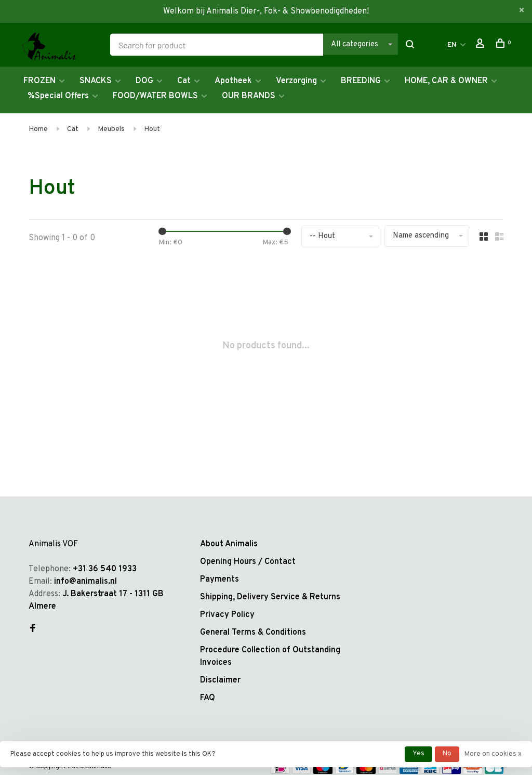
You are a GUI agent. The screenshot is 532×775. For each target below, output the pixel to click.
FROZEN (39, 81)
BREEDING (361, 81)
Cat (184, 81)
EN (452, 45)
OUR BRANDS (249, 96)
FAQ (208, 698)
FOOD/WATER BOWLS (155, 96)
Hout (152, 129)
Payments (220, 580)
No (447, 754)
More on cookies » (493, 754)
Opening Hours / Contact (248, 562)
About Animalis (229, 544)
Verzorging (296, 81)
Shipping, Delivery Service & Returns (270, 597)
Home (38, 129)
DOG (144, 81)
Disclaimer (220, 680)
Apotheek (233, 81)
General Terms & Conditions (253, 633)
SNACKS (96, 81)
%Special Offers (58, 96)
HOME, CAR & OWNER (446, 81)
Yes (418, 754)
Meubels (111, 129)
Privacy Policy (227, 615)
